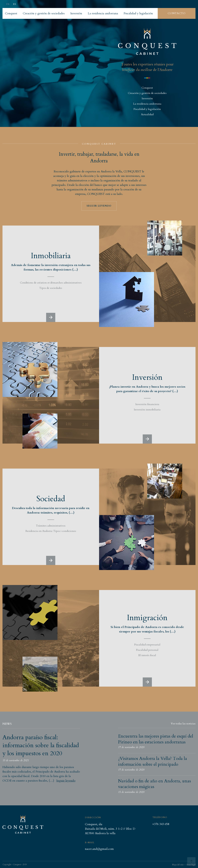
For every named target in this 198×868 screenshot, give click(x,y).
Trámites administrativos (51, 526)
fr (8, 4)
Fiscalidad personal (147, 650)
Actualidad (147, 114)
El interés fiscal (147, 655)
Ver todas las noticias (183, 724)
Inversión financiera (147, 404)
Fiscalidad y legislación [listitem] (138, 13)
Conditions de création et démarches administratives (51, 283)
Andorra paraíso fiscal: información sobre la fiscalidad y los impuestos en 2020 (41, 745)
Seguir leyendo (99, 206)
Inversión (147, 98)
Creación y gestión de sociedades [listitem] (44, 13)
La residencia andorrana (147, 104)
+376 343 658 (161, 824)
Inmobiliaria (51, 256)
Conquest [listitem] (11, 13)
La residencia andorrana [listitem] (103, 13)
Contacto (177, 13)
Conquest (147, 88)
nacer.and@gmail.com (99, 849)
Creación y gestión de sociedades (147, 93)
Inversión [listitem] (76, 13)
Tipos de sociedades (51, 288)
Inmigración (147, 618)
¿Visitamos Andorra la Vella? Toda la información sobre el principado (153, 761)
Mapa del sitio (178, 865)
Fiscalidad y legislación (147, 109)
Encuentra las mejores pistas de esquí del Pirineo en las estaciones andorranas (156, 739)
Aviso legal (191, 865)
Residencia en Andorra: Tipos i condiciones (51, 531)
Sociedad (51, 499)
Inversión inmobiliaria (147, 410)
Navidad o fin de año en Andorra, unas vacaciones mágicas (154, 784)
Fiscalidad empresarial (147, 645)
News (7, 724)
